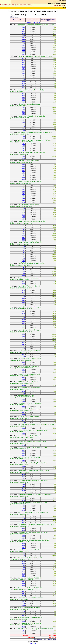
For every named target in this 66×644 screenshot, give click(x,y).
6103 (24, 290)
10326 (23, 370)
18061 (23, 576)
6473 (24, 200)
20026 (23, 596)
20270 (23, 100)
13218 (23, 570)
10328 (23, 391)
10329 (23, 399)
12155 (23, 349)
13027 (23, 440)
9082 (24, 59)
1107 (24, 124)
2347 (24, 251)
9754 (24, 324)
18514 (23, 88)
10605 (23, 67)
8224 (24, 298)
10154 (23, 561)
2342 (24, 192)
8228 (24, 319)
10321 (23, 354)
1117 (24, 150)
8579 (24, 31)
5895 (24, 165)
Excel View (33, 643)
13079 (23, 451)
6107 (24, 311)
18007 (23, 52)
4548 (24, 259)
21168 (23, 556)
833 (24, 138)
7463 (24, 27)
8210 (24, 171)
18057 (23, 536)
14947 (23, 633)
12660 (23, 445)
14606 (23, 500)
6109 (24, 334)
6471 (24, 196)
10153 (23, 627)
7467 (24, 240)
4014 (24, 257)
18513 (23, 86)
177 (24, 211)
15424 (23, 486)
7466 (24, 238)
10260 (23, 276)
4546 (24, 158)
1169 (24, 248)
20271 (23, 102)
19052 (23, 94)
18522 (23, 522)
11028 (23, 434)
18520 (23, 530)
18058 (23, 538)
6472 (24, 198)
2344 (24, 232)
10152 (23, 621)
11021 (23, 372)
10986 (23, 386)
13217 (23, 461)
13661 (23, 572)
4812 (24, 108)
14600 (23, 467)
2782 (24, 236)
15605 (23, 478)
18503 (23, 179)
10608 (23, 73)
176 (24, 209)
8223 (24, 345)
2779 (24, 271)
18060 (23, 490)
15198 (23, 510)
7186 (24, 296)
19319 (23, 584)
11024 (23, 393)
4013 (24, 255)
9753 (24, 65)
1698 (24, 219)
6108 (24, 313)
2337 (24, 128)
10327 (23, 378)
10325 (23, 362)
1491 (24, 267)
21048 (23, 554)
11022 (23, 401)
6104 (24, 292)
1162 (24, 225)
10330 (23, 407)
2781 (24, 234)
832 (24, 136)
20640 (23, 415)
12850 (23, 79)
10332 (23, 420)
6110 (24, 336)
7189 (24, 315)
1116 (24, 148)
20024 (23, 548)
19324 (23, 594)
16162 (23, 488)
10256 (23, 40)
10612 (23, 428)
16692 (23, 574)
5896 (24, 167)
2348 (24, 253)
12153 (23, 305)
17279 (23, 613)
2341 (24, 190)
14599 (23, 476)
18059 (23, 83)
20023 (23, 98)
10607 (23, 71)
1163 (24, 227)
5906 (24, 284)
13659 (23, 453)
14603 (23, 508)
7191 (24, 338)
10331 (23, 413)
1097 (24, 186)
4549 (24, 261)
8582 (24, 114)
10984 (23, 563)
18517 (23, 54)
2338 (24, 130)
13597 (23, 48)
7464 (24, 29)
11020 (23, 356)
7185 (24, 294)
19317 (23, 582)
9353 (24, 601)
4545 (24, 156)
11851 (23, 75)
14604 (23, 498)
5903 (24, 282)
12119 (23, 568)
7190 (24, 317)
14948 (23, 484)
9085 (24, 61)
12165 (23, 44)
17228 (23, 518)
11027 (23, 347)
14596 (23, 474)
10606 (23, 69)
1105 (24, 122)
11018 (23, 422)
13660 (23, 455)
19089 (23, 546)
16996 (23, 81)
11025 (23, 364)
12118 (23, 566)
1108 (24, 126)
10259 (23, 42)
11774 (23, 631)
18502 (23, 177)
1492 (24, 269)
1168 (24, 246)
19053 (23, 96)
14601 (23, 469)
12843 (23, 46)
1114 (24, 144)
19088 (23, 544)
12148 (23, 202)
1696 (24, 215)
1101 (24, 188)
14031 (23, 173)
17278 (23, 611)
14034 (23, 175)
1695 (24, 213)
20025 (23, 586)
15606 (23, 606)
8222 (24, 342)
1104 (24, 120)
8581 (24, 112)
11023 (23, 326)
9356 (24, 35)
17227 (23, 516)
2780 (24, 274)
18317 (23, 615)
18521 (23, 520)
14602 (23, 506)
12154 (23, 328)
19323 (23, 592)
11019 (23, 380)
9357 (24, 37)
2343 (24, 230)
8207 (24, 169)
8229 (24, 321)
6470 (24, 194)
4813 (24, 110)
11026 (23, 603)
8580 (24, 33)
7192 (24, 340)
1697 (24, 217)
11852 (23, 77)
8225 (24, 301)
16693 (23, 50)
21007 (23, 492)
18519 (23, 528)
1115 (24, 146)
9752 (24, 63)
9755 (24, 303)
